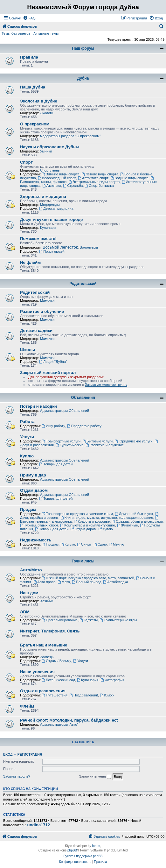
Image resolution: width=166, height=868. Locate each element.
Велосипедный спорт (57, 178)
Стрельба (73, 186)
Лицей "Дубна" (53, 362)
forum (96, 846)
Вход (8, 754)
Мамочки (47, 300)
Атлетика (52, 186)
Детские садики (36, 331)
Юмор (107, 695)
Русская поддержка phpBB (83, 856)
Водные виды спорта (129, 178)
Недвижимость (36, 540)
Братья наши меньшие (44, 645)
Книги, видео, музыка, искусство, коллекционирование (107, 518)
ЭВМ (25, 612)
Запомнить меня (95, 777)
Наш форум (83, 48)
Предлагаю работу (84, 426)
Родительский (83, 284)
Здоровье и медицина (43, 197)
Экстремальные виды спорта (94, 182)
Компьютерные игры (118, 620)
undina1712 (39, 825)
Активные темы (46, 33)
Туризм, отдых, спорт (39, 525)
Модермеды (50, 205)
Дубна (83, 78)
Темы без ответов (16, 33)
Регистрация (30, 754)
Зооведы (47, 657)
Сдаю (100, 544)
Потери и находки (38, 406)
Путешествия (55, 695)
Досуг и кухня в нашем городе (51, 219)
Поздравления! (84, 695)
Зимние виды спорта (60, 174)
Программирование (60, 620)
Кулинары (48, 228)
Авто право (45, 582)
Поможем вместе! (38, 239)
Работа (27, 422)
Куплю (27, 456)
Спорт (26, 162)
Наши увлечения (37, 672)
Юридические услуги (133, 441)
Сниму (84, 544)
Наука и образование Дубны (50, 147)
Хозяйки (47, 601)
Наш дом (29, 593)
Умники (46, 151)
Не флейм (30, 262)
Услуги (27, 437)
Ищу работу (53, 426)
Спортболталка (99, 186)
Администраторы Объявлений (65, 411)
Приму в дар (33, 475)
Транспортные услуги (61, 441)
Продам (28, 509)
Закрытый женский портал (48, 373)
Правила (29, 57)
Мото (64, 582)
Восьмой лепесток (60, 247)
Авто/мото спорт (93, 178)
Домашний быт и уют (134, 514)
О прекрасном (35, 124)
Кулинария (88, 680)
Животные (128, 525)
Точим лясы (83, 561)
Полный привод (86, 582)
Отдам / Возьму (56, 661)
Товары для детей (56, 464)
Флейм (27, 706)
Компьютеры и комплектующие (87, 525)
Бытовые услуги (97, 441)
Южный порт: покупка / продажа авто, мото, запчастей (88, 578)
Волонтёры (89, 247)
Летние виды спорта (100, 174)
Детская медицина (56, 208)
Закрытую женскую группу (106, 385)
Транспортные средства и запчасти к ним (77, 514)
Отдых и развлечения (43, 691)
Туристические (70, 445)
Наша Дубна (33, 87)
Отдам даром (34, 490)
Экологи (47, 113)
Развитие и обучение (42, 311)
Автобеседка (116, 582)
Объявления (83, 398)
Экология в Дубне (39, 101)
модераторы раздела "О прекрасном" (70, 136)
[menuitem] (29, 18)
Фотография (113, 680)
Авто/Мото (31, 570)
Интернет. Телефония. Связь (50, 631)
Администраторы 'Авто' (59, 724)
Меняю (117, 544)
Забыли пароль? (17, 776)
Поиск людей (52, 251)
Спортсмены (50, 170)
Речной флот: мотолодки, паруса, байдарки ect (69, 720)
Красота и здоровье (92, 521)
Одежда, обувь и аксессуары (137, 521)
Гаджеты (89, 620)
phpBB (72, 850)
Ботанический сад (58, 680)
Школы (28, 350)
